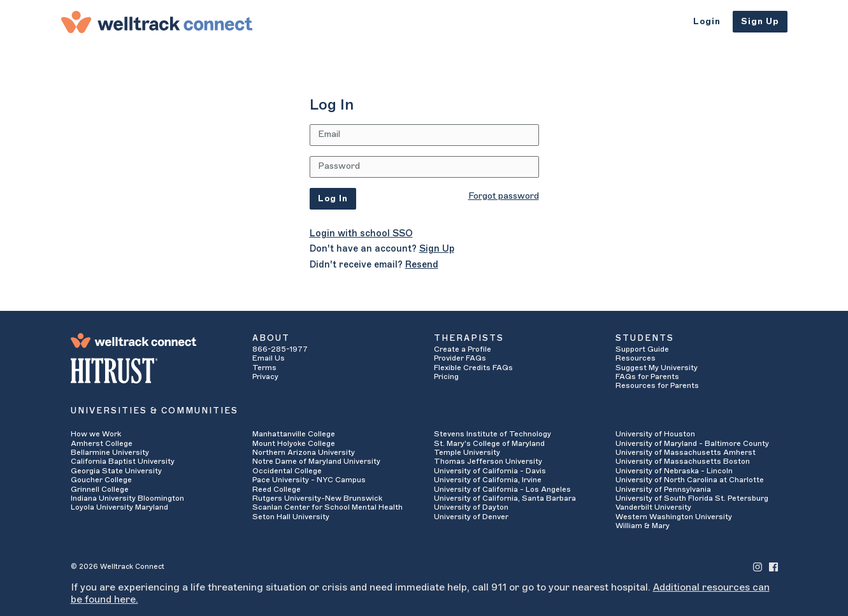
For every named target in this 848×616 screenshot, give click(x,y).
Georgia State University (116, 471)
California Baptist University (123, 461)
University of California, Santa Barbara (505, 498)
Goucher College (101, 480)
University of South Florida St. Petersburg (692, 498)
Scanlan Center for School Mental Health (327, 507)
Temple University (467, 452)
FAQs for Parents (647, 376)
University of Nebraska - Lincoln (674, 471)
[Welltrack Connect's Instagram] (758, 567)
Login (707, 21)
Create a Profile (463, 349)
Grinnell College (100, 489)
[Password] (424, 167)
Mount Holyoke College (294, 443)
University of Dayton (471, 507)
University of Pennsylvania (663, 489)
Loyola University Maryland (119, 507)
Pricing (446, 376)
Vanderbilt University (653, 507)
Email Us (269, 358)
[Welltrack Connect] (157, 22)
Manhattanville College (294, 434)
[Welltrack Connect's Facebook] (773, 567)
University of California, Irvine (488, 480)
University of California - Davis (490, 471)
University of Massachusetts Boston (683, 461)
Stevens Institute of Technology (492, 434)
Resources (636, 358)
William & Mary (643, 526)
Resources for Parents (657, 385)
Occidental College (287, 471)
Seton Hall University (291, 517)
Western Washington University (674, 517)
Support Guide (642, 349)
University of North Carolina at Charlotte (690, 480)
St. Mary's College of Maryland (489, 443)
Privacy (265, 376)
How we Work (96, 434)
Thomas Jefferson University (488, 461)
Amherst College (102, 443)
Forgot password (504, 196)
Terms (264, 368)
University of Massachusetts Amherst (686, 452)
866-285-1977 (280, 349)
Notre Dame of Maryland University (316, 461)
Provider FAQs (460, 358)
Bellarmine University (110, 452)
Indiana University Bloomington (127, 498)
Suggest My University (657, 368)
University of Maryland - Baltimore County (692, 443)
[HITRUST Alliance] (152, 371)
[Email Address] (424, 135)
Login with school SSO (361, 233)
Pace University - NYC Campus (309, 480)
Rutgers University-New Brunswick (317, 498)
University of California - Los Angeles (502, 489)
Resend (422, 265)
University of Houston (655, 434)
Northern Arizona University (304, 452)
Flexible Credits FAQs (473, 368)
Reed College (277, 489)
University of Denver (471, 517)
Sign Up (760, 21)
